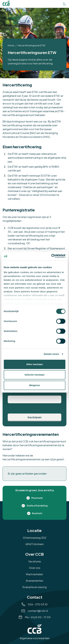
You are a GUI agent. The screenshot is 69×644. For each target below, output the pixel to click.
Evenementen (35, 581)
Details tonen (51, 354)
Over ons (35, 568)
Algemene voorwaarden (35, 638)
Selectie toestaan (34, 375)
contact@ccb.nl (38, 611)
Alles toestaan (34, 364)
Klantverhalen (34, 574)
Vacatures (35, 561)
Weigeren (34, 385)
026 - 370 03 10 (38, 604)
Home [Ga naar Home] (11, 45)
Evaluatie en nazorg (35, 587)
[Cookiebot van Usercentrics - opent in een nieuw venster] (51, 256)
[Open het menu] (64, 4)
